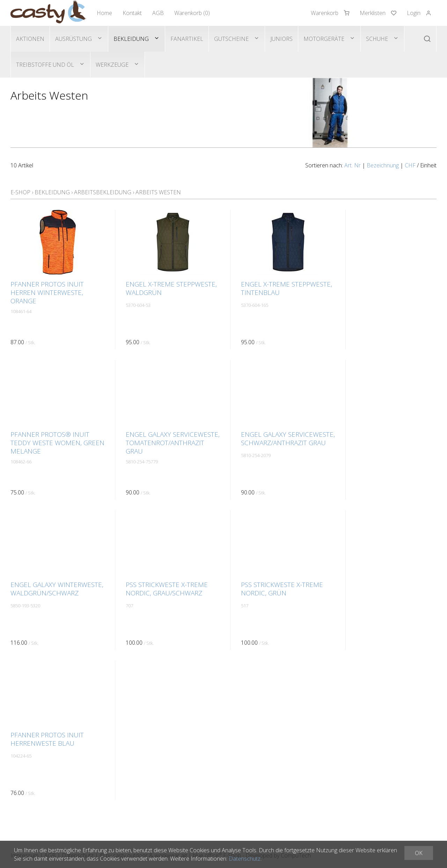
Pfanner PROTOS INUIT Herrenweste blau (47, 739)
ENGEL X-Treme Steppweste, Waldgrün (171, 288)
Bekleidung (131, 39)
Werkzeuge (112, 65)
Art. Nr (353, 165)
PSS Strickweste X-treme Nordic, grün (282, 589)
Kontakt (132, 13)
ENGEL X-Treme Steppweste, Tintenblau (287, 288)
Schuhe (377, 39)
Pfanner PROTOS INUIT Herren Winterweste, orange (47, 292)
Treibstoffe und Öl (45, 65)
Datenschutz (245, 859)
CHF (410, 165)
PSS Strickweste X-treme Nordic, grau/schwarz (167, 589)
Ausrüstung (74, 39)
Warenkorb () (192, 13)
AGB (158, 13)
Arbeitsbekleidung (103, 192)
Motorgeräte (324, 39)
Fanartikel (187, 39)
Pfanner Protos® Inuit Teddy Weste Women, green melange (57, 443)
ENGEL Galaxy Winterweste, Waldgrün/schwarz (57, 589)
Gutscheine (231, 39)
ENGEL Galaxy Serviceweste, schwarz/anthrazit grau (288, 439)
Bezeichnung (383, 165)
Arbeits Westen (158, 192)
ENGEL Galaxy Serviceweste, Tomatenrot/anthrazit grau (173, 443)
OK (419, 853)
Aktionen (30, 39)
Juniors (281, 39)
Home (104, 13)
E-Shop (20, 192)
